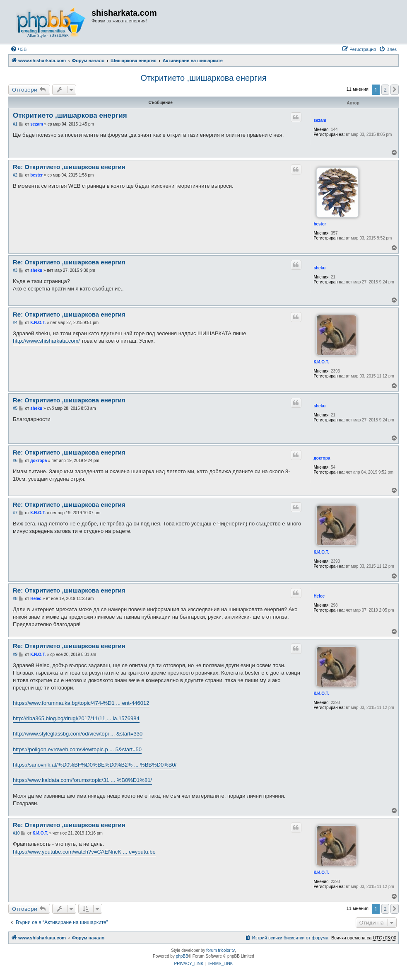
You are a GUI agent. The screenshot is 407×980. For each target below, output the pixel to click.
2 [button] (385, 90)
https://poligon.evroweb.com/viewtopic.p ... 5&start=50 (77, 749)
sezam (320, 120)
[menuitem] (18, 49)
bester (320, 224)
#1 (15, 124)
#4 (15, 323)
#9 (15, 655)
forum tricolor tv (220, 950)
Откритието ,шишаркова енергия (203, 78)
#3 (15, 270)
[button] (395, 90)
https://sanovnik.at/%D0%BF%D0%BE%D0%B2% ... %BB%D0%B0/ (95, 765)
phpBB (182, 956)
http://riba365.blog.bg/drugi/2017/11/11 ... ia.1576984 (76, 718)
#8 (15, 599)
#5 (15, 408)
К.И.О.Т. (321, 362)
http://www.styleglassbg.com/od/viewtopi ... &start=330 (78, 734)
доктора (322, 458)
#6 (15, 461)
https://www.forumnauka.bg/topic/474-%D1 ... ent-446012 (81, 703)
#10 (16, 833)
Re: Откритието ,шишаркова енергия (69, 167)
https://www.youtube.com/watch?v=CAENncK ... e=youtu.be (84, 852)
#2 (15, 175)
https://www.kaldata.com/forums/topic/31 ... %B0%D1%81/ (82, 780)
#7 (15, 513)
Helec (319, 596)
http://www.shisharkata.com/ (46, 341)
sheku (319, 268)
